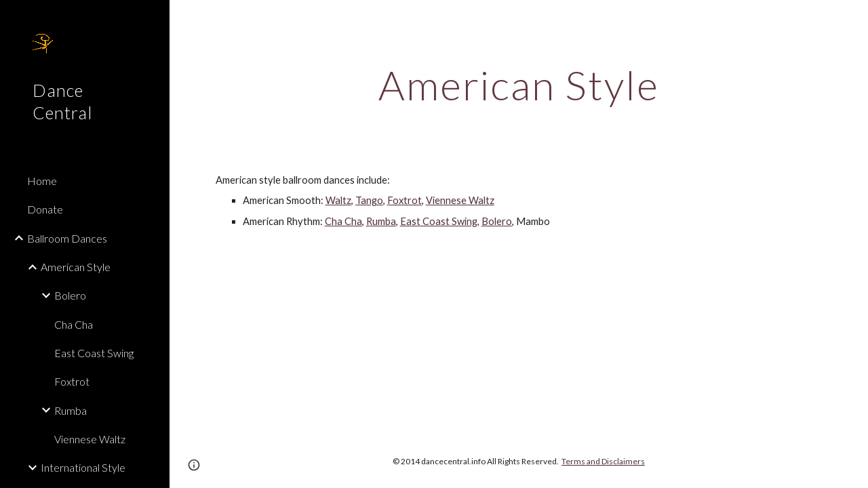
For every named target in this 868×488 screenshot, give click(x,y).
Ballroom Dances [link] (67, 238)
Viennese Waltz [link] (90, 439)
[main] (519, 85)
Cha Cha (343, 221)
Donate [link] (45, 209)
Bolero (497, 221)
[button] (852, 19)
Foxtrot (405, 200)
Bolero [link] (70, 295)
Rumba (381, 221)
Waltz (338, 200)
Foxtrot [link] (72, 381)
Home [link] (42, 181)
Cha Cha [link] (74, 324)
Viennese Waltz (460, 200)
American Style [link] (76, 267)
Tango (369, 200)
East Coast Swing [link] (94, 353)
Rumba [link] (71, 410)
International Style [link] (83, 467)
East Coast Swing (439, 221)
